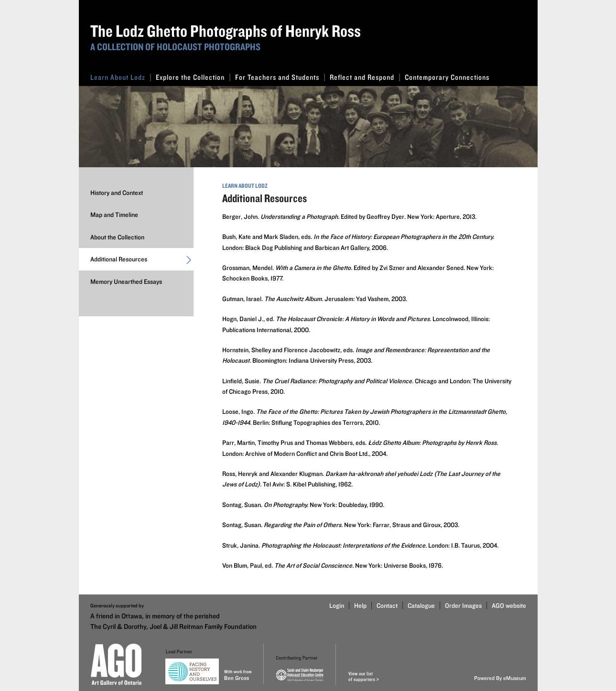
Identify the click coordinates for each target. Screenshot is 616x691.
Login (337, 605)
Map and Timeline (114, 215)
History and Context (117, 193)
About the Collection (117, 237)
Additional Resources (142, 261)
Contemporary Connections (447, 77)
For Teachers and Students (280, 77)
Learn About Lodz (121, 77)
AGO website (509, 605)
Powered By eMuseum (500, 678)
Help (360, 605)
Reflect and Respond (365, 77)
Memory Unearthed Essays (126, 281)
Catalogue (421, 605)
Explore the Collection (193, 77)
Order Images (463, 605)
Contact (387, 605)
